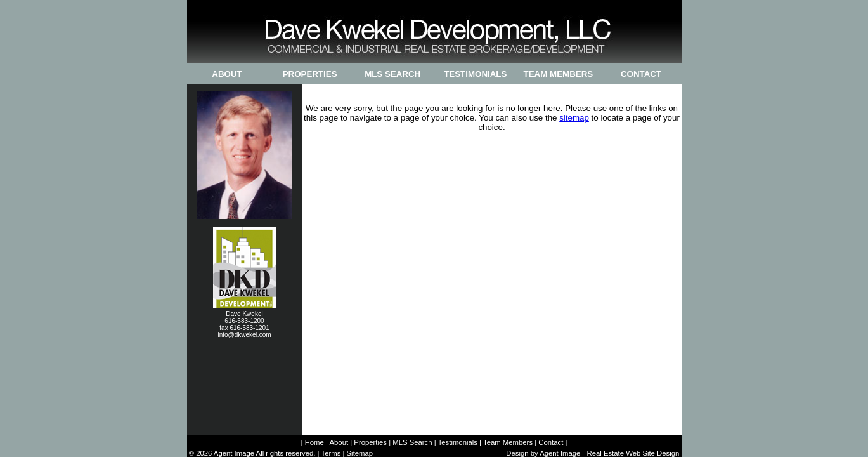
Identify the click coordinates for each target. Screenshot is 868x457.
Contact (641, 74)
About (227, 74)
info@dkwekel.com (244, 335)
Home (314, 442)
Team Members (559, 74)
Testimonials (475, 74)
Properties (310, 74)
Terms (331, 453)
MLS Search (392, 74)
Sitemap (360, 453)
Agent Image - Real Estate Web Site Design (609, 453)
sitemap (574, 118)
